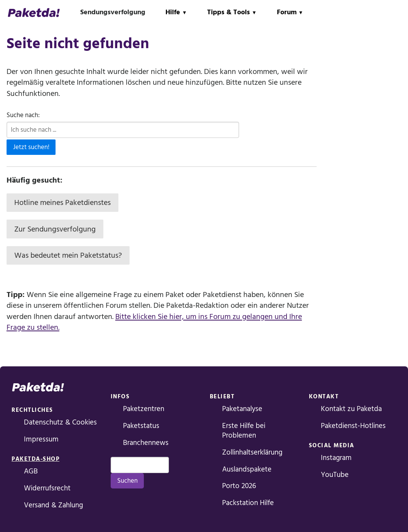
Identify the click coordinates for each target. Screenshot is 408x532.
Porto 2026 (239, 486)
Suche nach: (23, 115)
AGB (31, 471)
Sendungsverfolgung (113, 12)
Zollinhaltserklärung (252, 452)
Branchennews (146, 443)
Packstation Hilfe (248, 503)
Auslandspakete (247, 469)
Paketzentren (144, 409)
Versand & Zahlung (53, 505)
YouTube (335, 475)
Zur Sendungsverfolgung (55, 229)
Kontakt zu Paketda (351, 409)
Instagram (336, 458)
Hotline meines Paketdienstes (62, 203)
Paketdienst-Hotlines (353, 426)
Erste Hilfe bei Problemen (244, 431)
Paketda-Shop (35, 459)
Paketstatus (141, 426)
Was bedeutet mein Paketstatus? (68, 255)
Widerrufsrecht (47, 488)
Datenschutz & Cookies (60, 422)
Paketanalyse (242, 409)
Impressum (41, 439)
